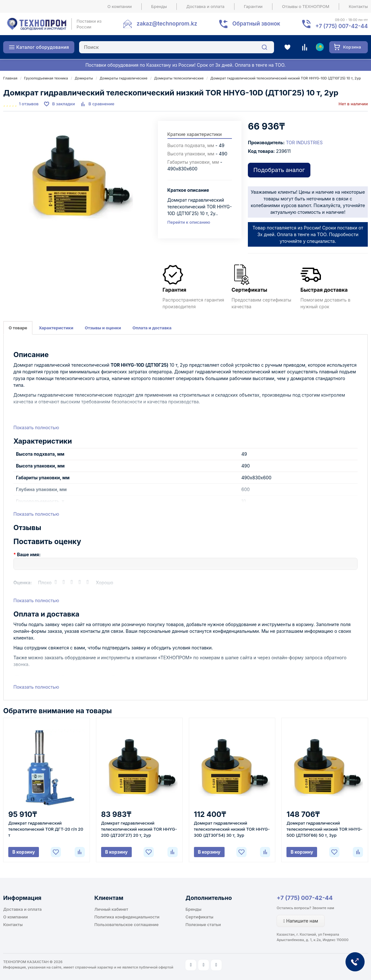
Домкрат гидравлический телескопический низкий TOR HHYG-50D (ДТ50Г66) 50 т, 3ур (324, 829)
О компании (120, 6)
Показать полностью (36, 427)
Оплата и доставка (152, 328)
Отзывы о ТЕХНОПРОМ (306, 6)
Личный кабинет (111, 909)
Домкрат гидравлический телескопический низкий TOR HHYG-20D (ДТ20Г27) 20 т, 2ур (139, 829)
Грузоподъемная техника (46, 78)
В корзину (24, 852)
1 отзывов (29, 104)
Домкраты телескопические (179, 78)
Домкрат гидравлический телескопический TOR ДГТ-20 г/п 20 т (46, 829)
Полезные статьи (203, 924)
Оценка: (23, 583)
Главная (10, 78)
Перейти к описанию (189, 222)
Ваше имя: (29, 554)
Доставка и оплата (205, 6)
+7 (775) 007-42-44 (305, 898)
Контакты (358, 6)
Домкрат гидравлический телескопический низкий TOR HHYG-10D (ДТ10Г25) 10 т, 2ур (286, 78)
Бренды (159, 6)
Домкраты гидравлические (123, 78)
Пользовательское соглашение (126, 924)
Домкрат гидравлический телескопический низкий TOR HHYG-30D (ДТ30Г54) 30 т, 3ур (232, 829)
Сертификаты (200, 917)
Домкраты (84, 78)
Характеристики (56, 328)
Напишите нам (301, 921)
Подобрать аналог (279, 170)
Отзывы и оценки (103, 328)
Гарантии (253, 6)
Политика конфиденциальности (127, 917)
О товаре (18, 328)
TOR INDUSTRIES (304, 142)
